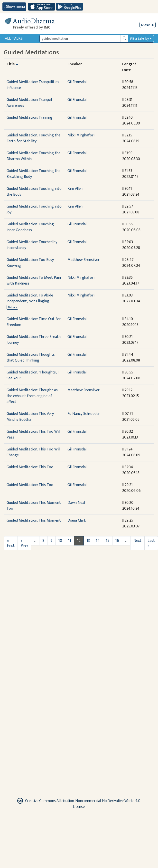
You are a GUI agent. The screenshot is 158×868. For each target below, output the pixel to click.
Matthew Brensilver (84, 260)
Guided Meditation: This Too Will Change (33, 452)
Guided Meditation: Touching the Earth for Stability (33, 138)
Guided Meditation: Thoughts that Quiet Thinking (31, 358)
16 (117, 541)
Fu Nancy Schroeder (84, 414)
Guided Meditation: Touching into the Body (34, 192)
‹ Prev (24, 543)
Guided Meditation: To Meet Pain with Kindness (34, 281)
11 (70, 541)
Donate (148, 25)
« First (11, 543)
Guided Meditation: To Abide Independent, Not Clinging (30, 298)
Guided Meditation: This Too (30, 467)
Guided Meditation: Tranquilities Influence (33, 85)
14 (98, 541)
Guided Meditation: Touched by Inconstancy (32, 245)
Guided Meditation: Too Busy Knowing (30, 263)
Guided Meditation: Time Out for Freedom (34, 322)
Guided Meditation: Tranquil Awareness (29, 103)
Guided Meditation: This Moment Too (34, 506)
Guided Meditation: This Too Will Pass (33, 434)
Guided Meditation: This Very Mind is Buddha (30, 417)
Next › (137, 543)
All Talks (14, 39)
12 (79, 541)
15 (108, 541)
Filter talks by (139, 39)
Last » (151, 543)
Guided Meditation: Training (29, 118)
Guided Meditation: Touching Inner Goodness (30, 227)
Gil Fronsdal (77, 82)
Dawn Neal (76, 503)
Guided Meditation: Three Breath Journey (34, 340)
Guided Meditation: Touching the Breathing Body (33, 174)
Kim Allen (75, 189)
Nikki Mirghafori (81, 135)
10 (60, 541)
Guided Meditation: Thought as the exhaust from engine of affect (32, 396)
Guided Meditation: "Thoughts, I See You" (33, 375)
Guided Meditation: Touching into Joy (34, 209)
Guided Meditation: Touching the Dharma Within (33, 156)
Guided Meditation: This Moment (34, 520)
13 (88, 541)
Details (12, 307)
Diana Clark (77, 520)
